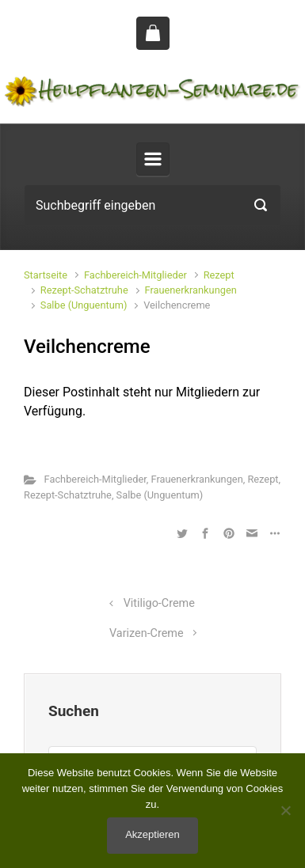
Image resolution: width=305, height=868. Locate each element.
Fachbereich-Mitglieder (135, 275)
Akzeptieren (152, 834)
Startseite (46, 275)
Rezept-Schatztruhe (84, 290)
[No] (285, 810)
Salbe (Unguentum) (84, 305)
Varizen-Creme (147, 633)
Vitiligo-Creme (159, 603)
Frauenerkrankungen (191, 290)
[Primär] (153, 159)
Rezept (219, 275)
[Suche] (152, 205)
